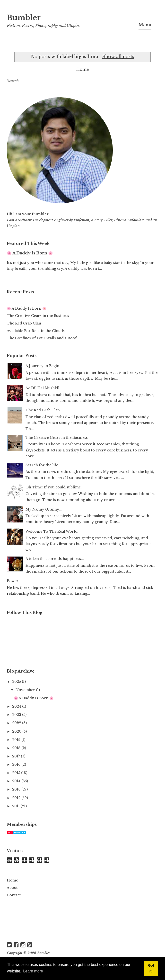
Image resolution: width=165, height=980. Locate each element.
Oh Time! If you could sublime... (55, 487)
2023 (17, 715)
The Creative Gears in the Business (38, 316)
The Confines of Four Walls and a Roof (42, 338)
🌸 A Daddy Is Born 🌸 (30, 253)
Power (13, 581)
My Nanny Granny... (44, 509)
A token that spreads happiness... (55, 559)
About (12, 888)
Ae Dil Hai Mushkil (42, 388)
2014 (17, 781)
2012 (17, 798)
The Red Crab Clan (24, 323)
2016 (17, 764)
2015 (17, 773)
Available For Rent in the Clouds (36, 331)
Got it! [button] (151, 968)
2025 (17, 682)
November (26, 690)
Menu (145, 25)
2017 (17, 756)
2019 (17, 740)
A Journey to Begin (42, 366)
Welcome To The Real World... (53, 531)
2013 (17, 789)
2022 (17, 723)
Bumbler (24, 18)
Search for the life (42, 465)
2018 (17, 748)
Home (83, 69)
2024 (17, 706)
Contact (14, 895)
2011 (16, 806)
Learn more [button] (33, 971)
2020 (17, 731)
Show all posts (118, 57)
